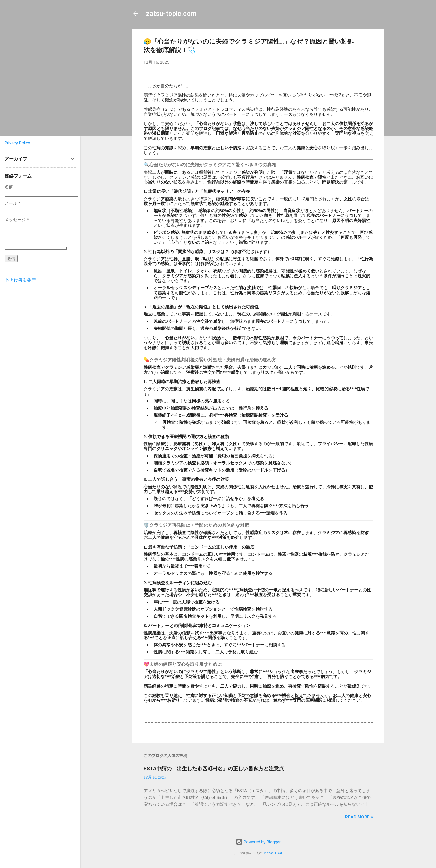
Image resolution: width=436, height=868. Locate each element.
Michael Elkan (273, 853)
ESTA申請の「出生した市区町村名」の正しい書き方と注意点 (214, 768)
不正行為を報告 (20, 280)
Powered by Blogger (258, 842)
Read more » (359, 817)
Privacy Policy (17, 143)
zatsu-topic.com (171, 14)
